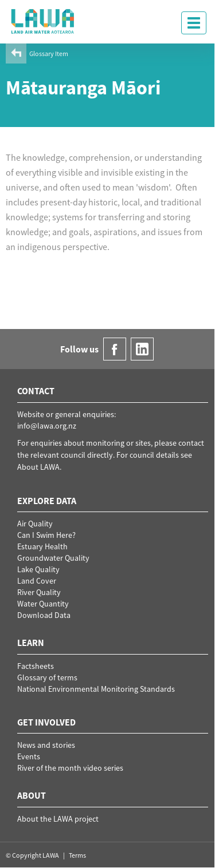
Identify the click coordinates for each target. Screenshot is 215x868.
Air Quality (35, 524)
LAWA (43, 21)
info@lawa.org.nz (47, 426)
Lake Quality (38, 569)
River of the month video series (70, 768)
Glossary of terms (47, 677)
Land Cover (37, 581)
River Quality (39, 592)
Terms (77, 855)
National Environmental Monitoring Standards (96, 689)
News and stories (46, 745)
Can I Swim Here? (46, 535)
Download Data (44, 615)
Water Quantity (43, 604)
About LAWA (38, 467)
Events (29, 756)
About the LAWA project (58, 819)
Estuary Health (42, 546)
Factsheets (36, 666)
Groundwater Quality (53, 558)
